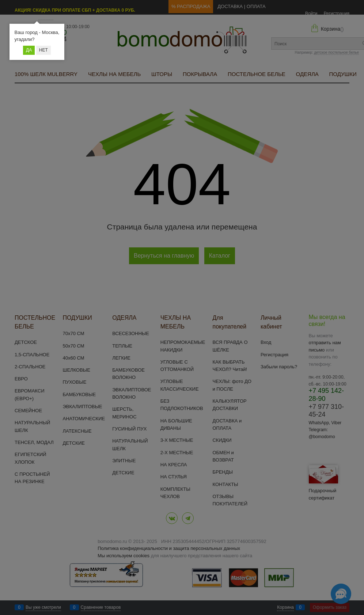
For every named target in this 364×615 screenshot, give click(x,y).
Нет (43, 50)
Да (29, 50)
